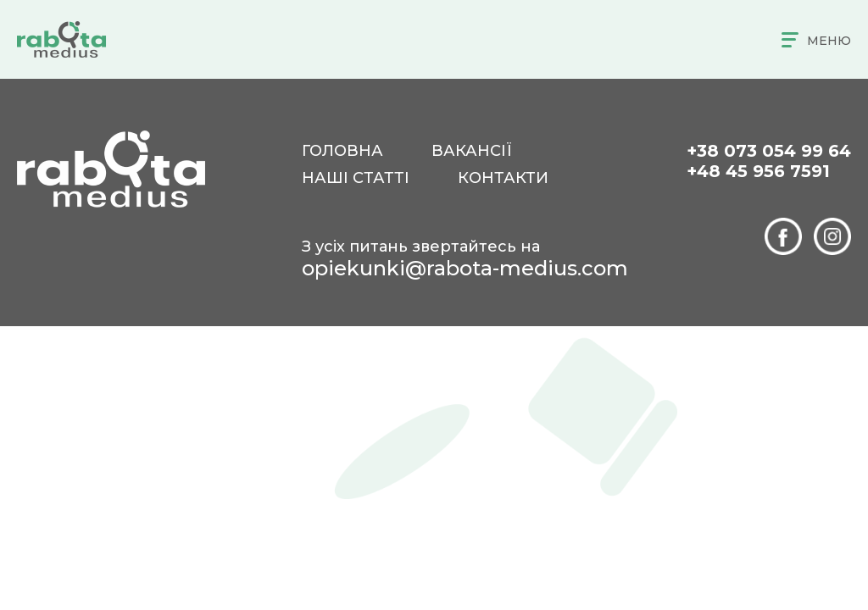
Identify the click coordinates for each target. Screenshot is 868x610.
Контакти (503, 178)
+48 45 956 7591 (758, 171)
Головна (342, 151)
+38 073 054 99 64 (769, 151)
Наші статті (356, 178)
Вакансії (472, 151)
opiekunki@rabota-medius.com (465, 268)
